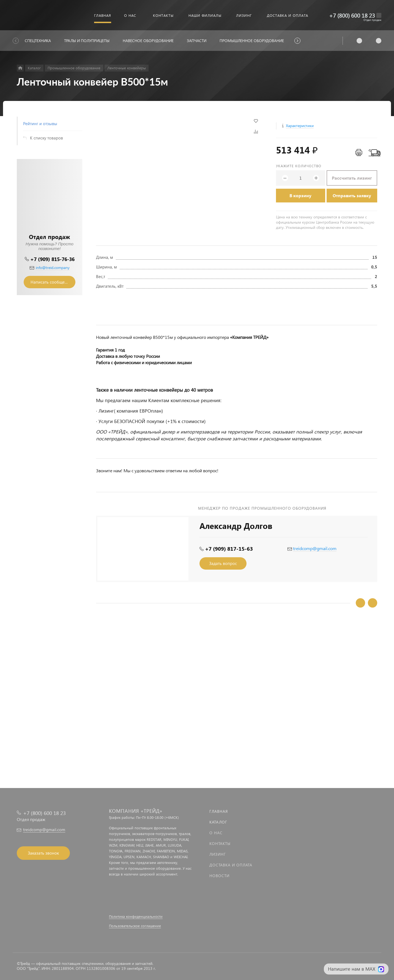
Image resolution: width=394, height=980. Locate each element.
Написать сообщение (51, 282)
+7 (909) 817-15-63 (229, 549)
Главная (219, 811)
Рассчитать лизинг (352, 178)
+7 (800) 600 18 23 (352, 15)
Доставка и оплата (231, 865)
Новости (219, 876)
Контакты (220, 843)
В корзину (300, 195)
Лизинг (218, 854)
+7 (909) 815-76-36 (52, 259)
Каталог (218, 822)
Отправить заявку (352, 195)
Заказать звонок (43, 853)
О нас (216, 833)
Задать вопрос (223, 563)
